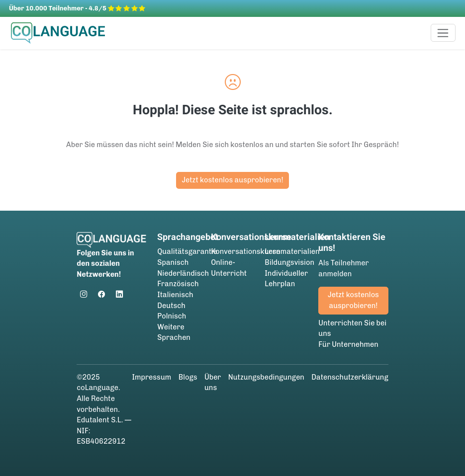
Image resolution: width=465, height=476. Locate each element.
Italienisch (175, 295)
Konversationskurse (245, 251)
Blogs (188, 377)
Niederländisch (183, 273)
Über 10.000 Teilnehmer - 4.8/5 (77, 8)
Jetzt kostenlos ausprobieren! (232, 180)
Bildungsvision (289, 262)
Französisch (178, 284)
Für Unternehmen (348, 344)
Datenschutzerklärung (350, 377)
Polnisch (172, 316)
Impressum (151, 377)
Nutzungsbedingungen (266, 377)
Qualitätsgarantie (187, 251)
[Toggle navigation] (443, 33)
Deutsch (171, 306)
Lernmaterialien (292, 251)
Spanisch (173, 262)
